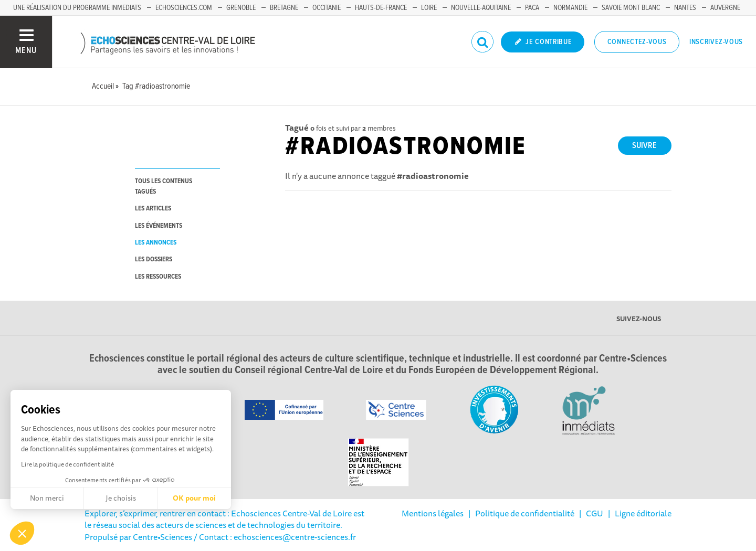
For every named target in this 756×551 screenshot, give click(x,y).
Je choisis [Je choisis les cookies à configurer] (121, 498)
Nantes (685, 8)
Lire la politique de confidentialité (67, 464)
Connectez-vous (637, 42)
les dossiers (154, 259)
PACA (532, 8)
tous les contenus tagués (164, 186)
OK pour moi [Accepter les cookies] (194, 498)
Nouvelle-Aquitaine (481, 8)
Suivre (644, 146)
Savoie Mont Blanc (631, 8)
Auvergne (725, 8)
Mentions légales (433, 513)
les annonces (156, 243)
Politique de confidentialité (525, 513)
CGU (595, 513)
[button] (22, 533)
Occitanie (327, 8)
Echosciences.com (184, 8)
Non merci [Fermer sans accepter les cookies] (47, 498)
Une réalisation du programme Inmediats (77, 8)
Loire (429, 8)
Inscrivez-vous (716, 42)
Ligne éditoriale (643, 513)
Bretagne (284, 8)
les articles (153, 209)
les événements (159, 226)
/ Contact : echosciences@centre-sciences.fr (274, 537)
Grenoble (241, 8)
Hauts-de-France (381, 8)
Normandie (570, 8)
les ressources (158, 277)
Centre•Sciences (162, 537)
